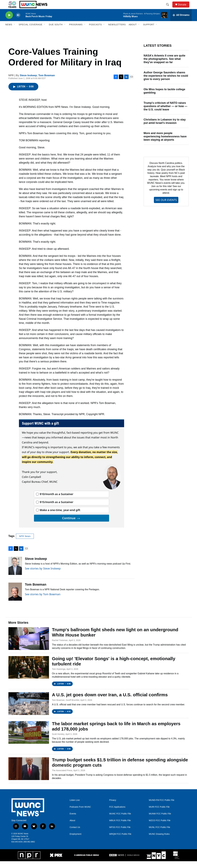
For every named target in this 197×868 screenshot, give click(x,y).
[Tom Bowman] (15, 598)
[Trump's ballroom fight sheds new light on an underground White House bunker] (29, 645)
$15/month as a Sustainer (57, 509)
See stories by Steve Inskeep (43, 575)
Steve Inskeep (28, 82)
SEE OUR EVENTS (166, 207)
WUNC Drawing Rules (159, 841)
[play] (9, 22)
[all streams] (181, 22)
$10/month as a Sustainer (57, 501)
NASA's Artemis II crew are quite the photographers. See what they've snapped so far (165, 66)
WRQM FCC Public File (120, 841)
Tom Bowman (47, 82)
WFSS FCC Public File (120, 834)
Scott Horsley (58, 741)
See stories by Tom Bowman (43, 601)
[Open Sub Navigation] (15, 31)
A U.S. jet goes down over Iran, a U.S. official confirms (110, 701)
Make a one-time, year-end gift (60, 517)
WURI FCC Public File (159, 814)
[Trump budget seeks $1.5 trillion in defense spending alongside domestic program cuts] (29, 775)
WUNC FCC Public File (120, 820)
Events (73, 820)
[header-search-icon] (169, 8)
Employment (76, 841)
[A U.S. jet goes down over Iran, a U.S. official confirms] (29, 710)
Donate (184, 8)
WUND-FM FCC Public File (162, 807)
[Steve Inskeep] (15, 573)
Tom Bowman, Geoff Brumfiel (66, 707)
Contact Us (75, 834)
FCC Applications (117, 814)
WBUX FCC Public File (120, 827)
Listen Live (75, 807)
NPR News (25, 543)
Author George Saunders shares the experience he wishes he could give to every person (166, 83)
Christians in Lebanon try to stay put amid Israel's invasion (165, 128)
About (73, 827)
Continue (71, 525)
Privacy (113, 807)
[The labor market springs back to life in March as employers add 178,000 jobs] (29, 739)
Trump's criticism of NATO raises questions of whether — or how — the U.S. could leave (166, 113)
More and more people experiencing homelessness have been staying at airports (165, 143)
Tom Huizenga (59, 676)
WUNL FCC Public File (159, 834)
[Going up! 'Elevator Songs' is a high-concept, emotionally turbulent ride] (29, 674)
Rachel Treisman (60, 647)
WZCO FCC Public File (160, 827)
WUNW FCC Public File (160, 820)
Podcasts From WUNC (80, 814)
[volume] (18, 22)
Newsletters (117, 31)
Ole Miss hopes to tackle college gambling (164, 98)
